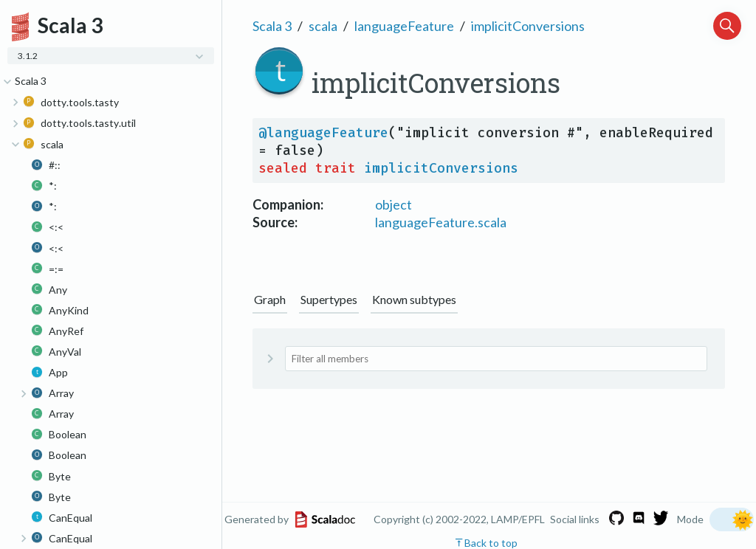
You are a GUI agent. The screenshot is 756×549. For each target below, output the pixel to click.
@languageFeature (323, 133)
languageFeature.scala (441, 222)
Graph (270, 299)
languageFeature (404, 26)
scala (323, 26)
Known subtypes (414, 299)
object (394, 204)
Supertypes (329, 299)
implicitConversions (528, 26)
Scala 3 (272, 26)
